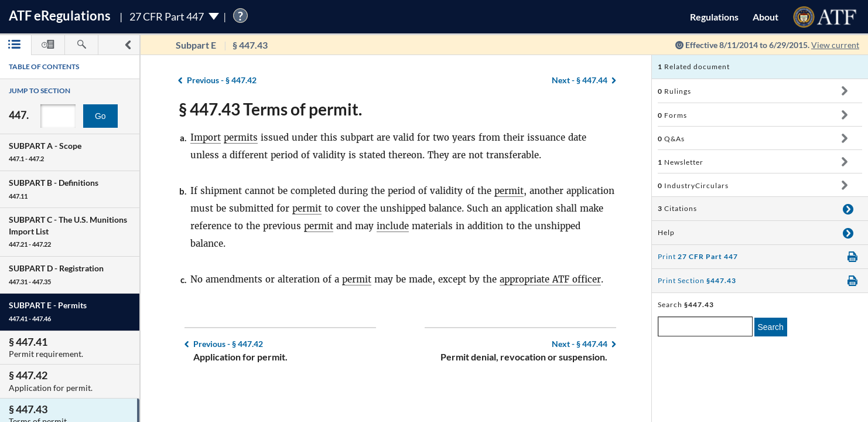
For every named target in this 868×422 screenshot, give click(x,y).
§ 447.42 (222, 80)
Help (666, 232)
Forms (672, 115)
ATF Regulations (60, 16)
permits (241, 137)
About (766, 17)
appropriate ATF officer (550, 279)
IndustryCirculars (693, 186)
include (393, 226)
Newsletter (681, 162)
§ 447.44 (580, 80)
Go (100, 116)
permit (509, 191)
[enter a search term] (705, 326)
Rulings (674, 91)
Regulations (714, 17)
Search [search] (771, 327)
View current (835, 45)
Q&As (671, 139)
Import (206, 137)
